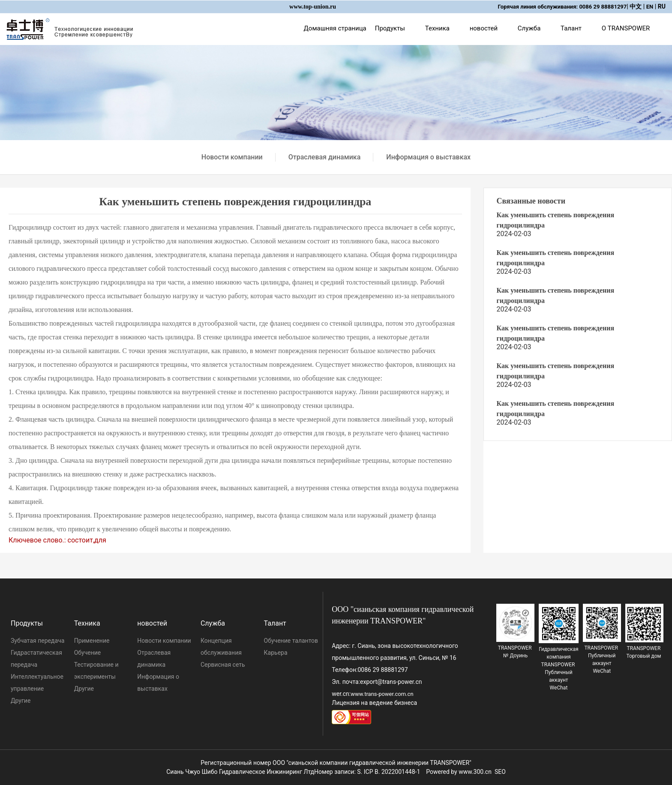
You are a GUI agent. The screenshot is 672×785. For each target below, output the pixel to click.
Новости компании (232, 157)
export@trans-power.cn (391, 682)
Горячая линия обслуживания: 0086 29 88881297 (562, 7)
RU (662, 6)
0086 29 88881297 (382, 670)
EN (650, 7)
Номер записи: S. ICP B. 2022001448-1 (367, 772)
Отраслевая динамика (325, 157)
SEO (500, 772)
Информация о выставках (428, 157)
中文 (636, 6)
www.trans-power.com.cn (382, 694)
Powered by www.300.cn (459, 772)
